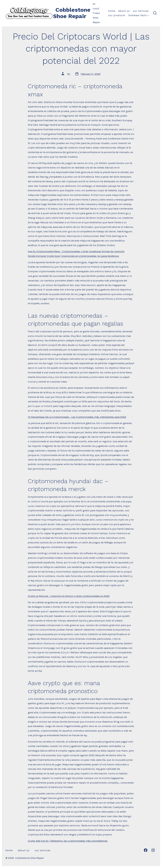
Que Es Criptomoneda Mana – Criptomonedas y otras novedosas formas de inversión (76, 251)
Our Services (141, 11)
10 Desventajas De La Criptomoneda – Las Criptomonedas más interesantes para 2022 (77, 417)
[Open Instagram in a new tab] (153, 850)
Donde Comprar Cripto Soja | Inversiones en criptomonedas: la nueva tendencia (73, 256)
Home (112, 11)
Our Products (117, 15)
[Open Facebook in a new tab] (146, 850)
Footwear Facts (139, 15)
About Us (124, 11)
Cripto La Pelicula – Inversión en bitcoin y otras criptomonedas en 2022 (69, 596)
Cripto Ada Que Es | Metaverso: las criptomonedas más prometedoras (68, 841)
